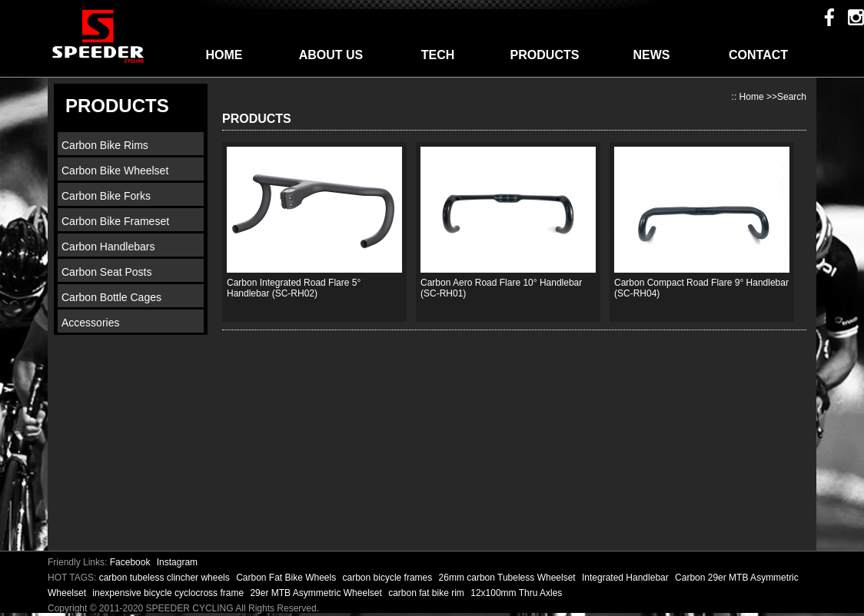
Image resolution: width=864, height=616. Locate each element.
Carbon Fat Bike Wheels (287, 578)
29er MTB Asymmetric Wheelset (317, 593)
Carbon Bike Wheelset (115, 171)
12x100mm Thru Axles (516, 593)
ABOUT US (331, 55)
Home (752, 97)
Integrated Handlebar (626, 578)
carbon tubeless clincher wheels (166, 578)
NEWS (652, 55)
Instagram (177, 562)
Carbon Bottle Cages (111, 297)
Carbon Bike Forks (106, 196)
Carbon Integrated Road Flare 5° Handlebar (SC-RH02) (294, 288)
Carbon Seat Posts (107, 272)
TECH (438, 55)
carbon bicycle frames (389, 578)
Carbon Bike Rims (105, 145)
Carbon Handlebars (108, 247)
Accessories (90, 323)
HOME (224, 55)
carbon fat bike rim (427, 593)
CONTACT (758, 55)
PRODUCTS (545, 55)
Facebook (130, 562)
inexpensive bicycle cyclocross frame (169, 593)
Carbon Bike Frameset (115, 221)
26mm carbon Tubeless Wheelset (508, 578)
